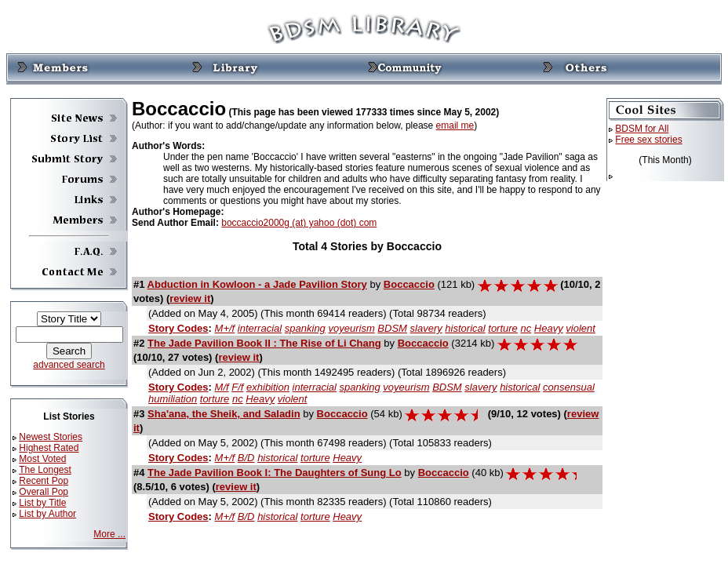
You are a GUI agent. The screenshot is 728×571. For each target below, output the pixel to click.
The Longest (45, 470)
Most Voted (42, 459)
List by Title (42, 503)
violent (581, 328)
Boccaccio (409, 284)
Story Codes (178, 328)
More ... (109, 534)
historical (465, 328)
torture (503, 328)
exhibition (268, 387)
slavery (426, 328)
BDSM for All (642, 129)
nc (526, 328)
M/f (222, 387)
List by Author (47, 514)
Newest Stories (51, 437)
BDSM (392, 328)
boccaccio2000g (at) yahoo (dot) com (299, 223)
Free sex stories (648, 140)
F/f (237, 387)
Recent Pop (44, 481)
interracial (260, 328)
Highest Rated (49, 448)
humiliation (173, 399)
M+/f (225, 328)
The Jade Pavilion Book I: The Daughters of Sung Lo (275, 473)
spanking (305, 328)
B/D (246, 458)
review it (190, 298)
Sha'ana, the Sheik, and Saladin (224, 414)
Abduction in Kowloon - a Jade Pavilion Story (257, 284)
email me (455, 125)
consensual (569, 387)
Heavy (549, 328)
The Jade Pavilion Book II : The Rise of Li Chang (264, 343)
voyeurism (351, 328)
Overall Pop (44, 492)
